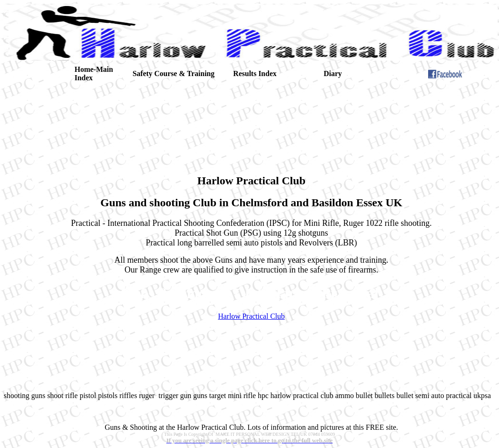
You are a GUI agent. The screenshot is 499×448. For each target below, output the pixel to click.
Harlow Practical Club (251, 316)
